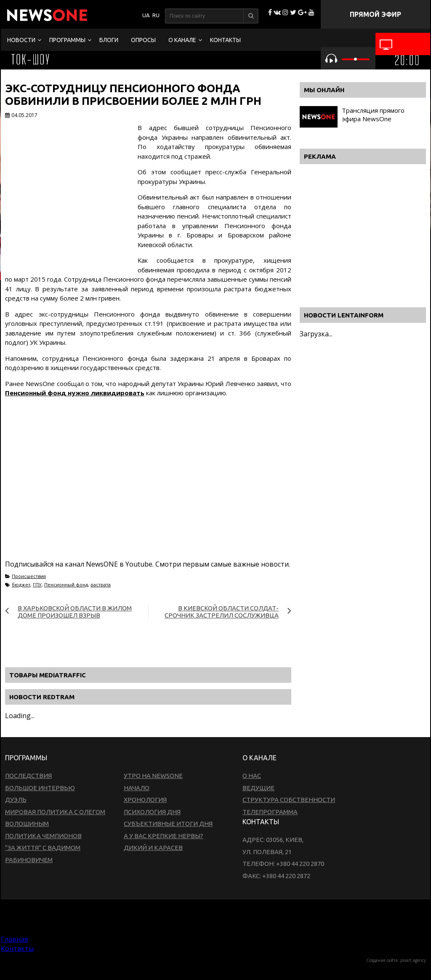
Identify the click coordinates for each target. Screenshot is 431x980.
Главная (14, 939)
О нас (252, 776)
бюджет (21, 585)
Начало (137, 788)
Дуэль (16, 800)
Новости (21, 40)
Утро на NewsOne (153, 776)
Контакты (225, 40)
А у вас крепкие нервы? (164, 836)
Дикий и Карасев (153, 848)
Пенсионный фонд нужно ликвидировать (75, 393)
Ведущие (258, 788)
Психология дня (152, 812)
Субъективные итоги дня (168, 824)
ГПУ (37, 585)
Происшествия (29, 576)
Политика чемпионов (43, 836)
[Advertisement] (148, 496)
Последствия (28, 776)
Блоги (109, 40)
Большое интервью (40, 788)
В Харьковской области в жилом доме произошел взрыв (75, 612)
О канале (182, 40)
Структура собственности (289, 800)
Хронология (145, 800)
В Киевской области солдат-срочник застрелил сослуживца (222, 612)
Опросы (143, 40)
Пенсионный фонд (66, 585)
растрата (101, 585)
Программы (67, 40)
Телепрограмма (270, 812)
